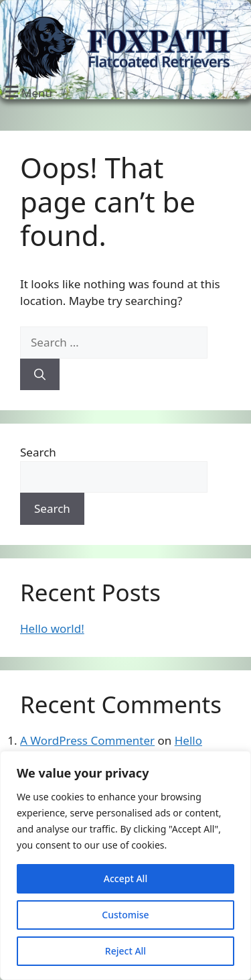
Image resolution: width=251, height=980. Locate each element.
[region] (125, 865)
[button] (27, 91)
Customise (125, 915)
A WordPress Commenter (87, 740)
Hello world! (52, 628)
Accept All (125, 878)
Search (38, 452)
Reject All (125, 951)
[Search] (40, 375)
